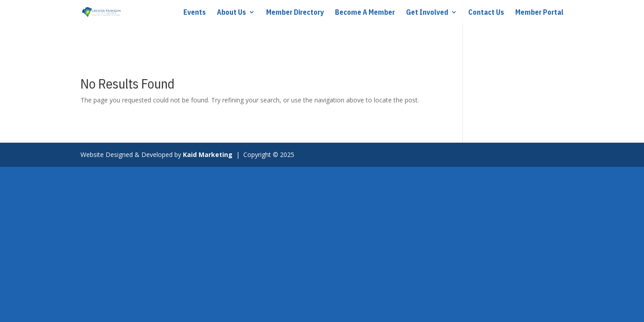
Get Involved (427, 13)
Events (195, 13)
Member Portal (539, 13)
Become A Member (365, 13)
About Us (231, 13)
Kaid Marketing (209, 155)
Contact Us (486, 13)
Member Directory (295, 13)
